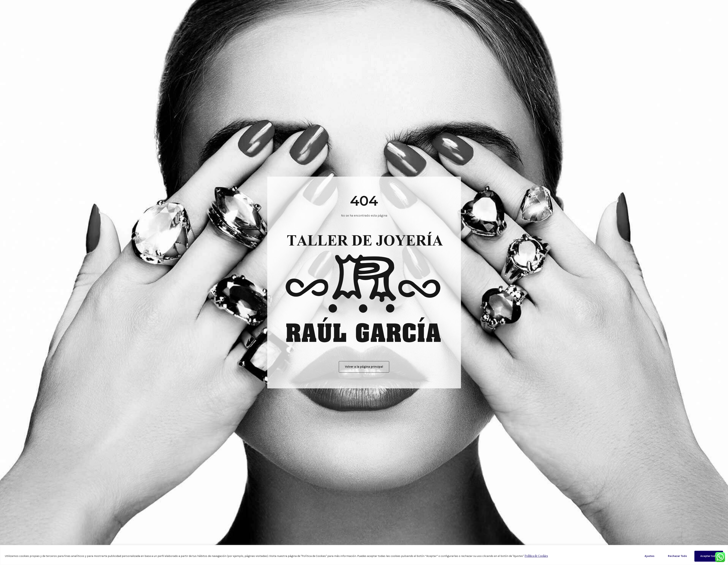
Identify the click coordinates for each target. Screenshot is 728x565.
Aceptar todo (709, 556)
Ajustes (650, 556)
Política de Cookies (536, 556)
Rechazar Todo (677, 556)
